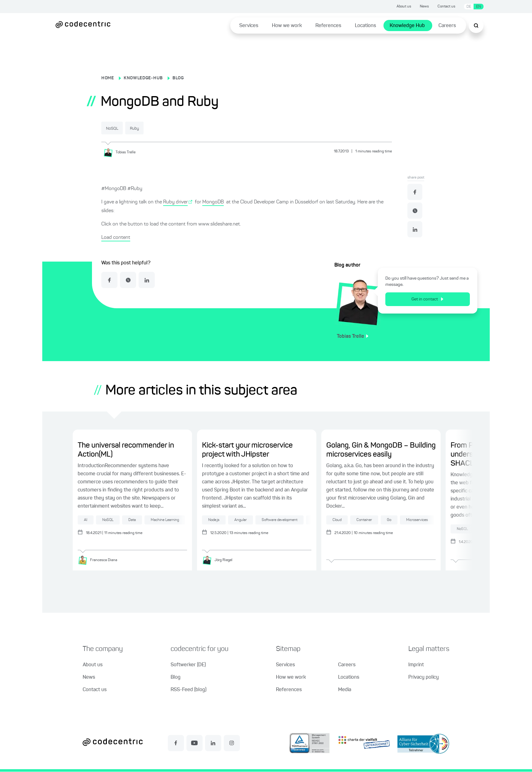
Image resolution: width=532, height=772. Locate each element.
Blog (176, 678)
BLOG (178, 78)
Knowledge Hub (407, 26)
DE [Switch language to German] (469, 7)
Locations (365, 26)
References (328, 26)
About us (404, 7)
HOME (108, 78)
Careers (447, 26)
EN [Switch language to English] (479, 7)
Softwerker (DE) (188, 665)
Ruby (149, 128)
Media (345, 690)
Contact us (446, 7)
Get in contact (427, 299)
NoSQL (117, 128)
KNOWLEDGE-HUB (143, 78)
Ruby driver (175, 202)
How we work (287, 26)
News (424, 7)
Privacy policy (424, 678)
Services (249, 26)
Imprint (416, 665)
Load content (116, 237)
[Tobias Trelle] (122, 152)
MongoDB (213, 202)
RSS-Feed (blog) (188, 690)
